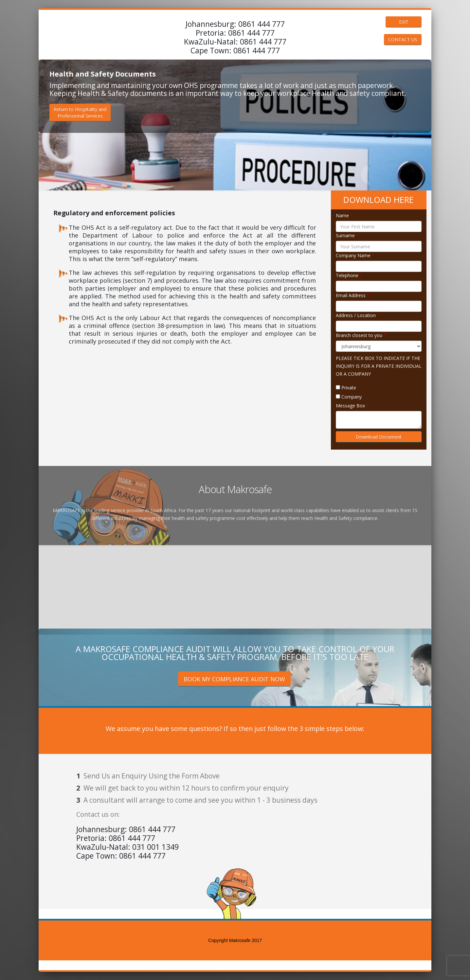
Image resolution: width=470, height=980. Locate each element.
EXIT (404, 22)
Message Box (352, 406)
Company (352, 397)
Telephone (349, 275)
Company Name (355, 255)
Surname (347, 235)
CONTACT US (403, 39)
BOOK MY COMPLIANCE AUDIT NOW (234, 679)
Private (349, 388)
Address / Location (358, 315)
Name (344, 215)
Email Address (353, 295)
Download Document (379, 437)
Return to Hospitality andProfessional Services (80, 112)
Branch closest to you (361, 335)
